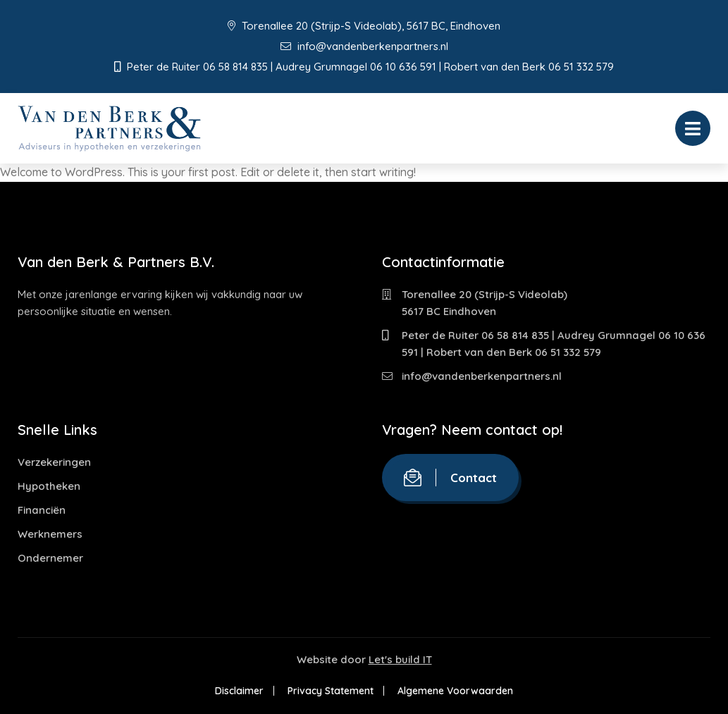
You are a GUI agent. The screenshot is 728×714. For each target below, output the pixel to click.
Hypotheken (49, 486)
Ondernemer (50, 558)
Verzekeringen (54, 462)
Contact (450, 478)
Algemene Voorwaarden (455, 691)
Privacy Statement (331, 691)
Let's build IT (400, 659)
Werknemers (50, 534)
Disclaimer (239, 691)
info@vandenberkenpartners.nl (364, 46)
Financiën (42, 510)
